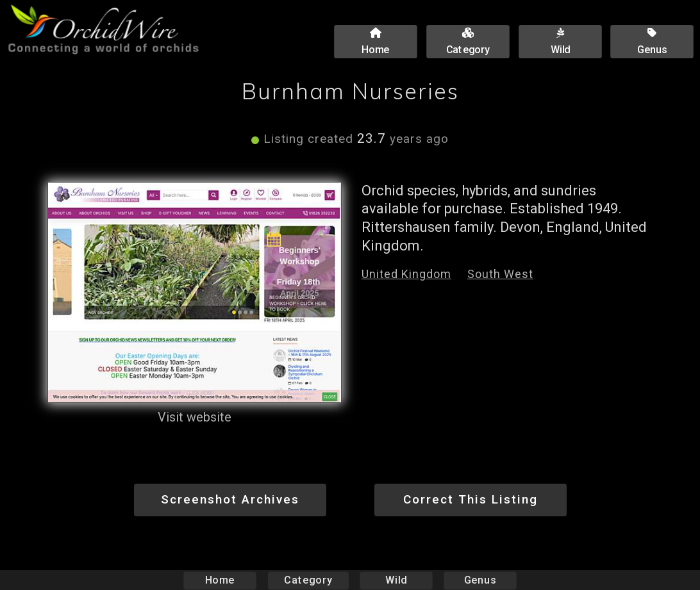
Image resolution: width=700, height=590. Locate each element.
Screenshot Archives (230, 499)
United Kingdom (406, 274)
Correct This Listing (471, 499)
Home (220, 580)
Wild (396, 580)
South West (500, 274)
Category (308, 580)
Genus (479, 580)
